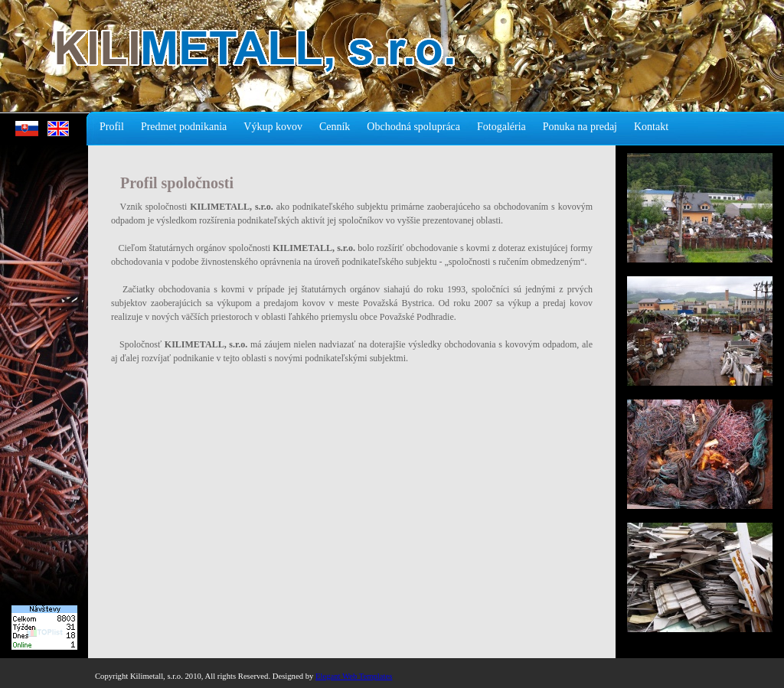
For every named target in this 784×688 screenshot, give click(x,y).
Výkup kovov (273, 127)
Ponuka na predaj (580, 127)
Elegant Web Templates (354, 676)
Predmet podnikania (184, 127)
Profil (112, 127)
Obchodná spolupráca (413, 127)
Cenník (335, 127)
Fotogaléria (501, 127)
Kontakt (651, 127)
